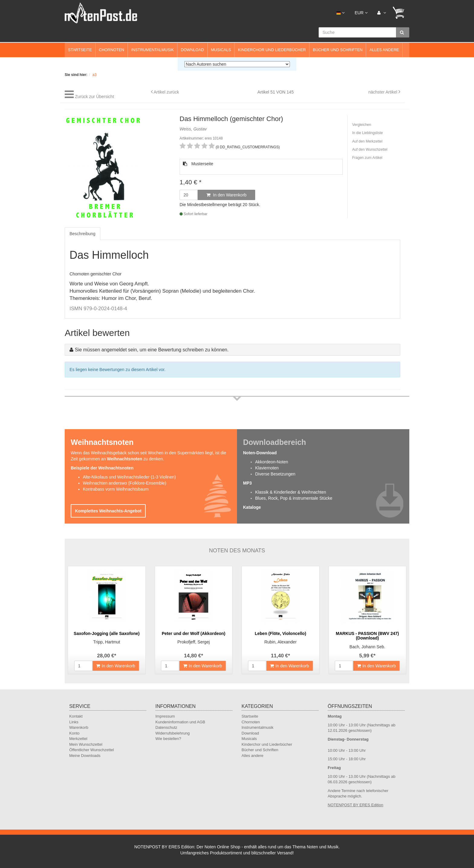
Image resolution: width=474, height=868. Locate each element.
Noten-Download (260, 453)
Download (192, 50)
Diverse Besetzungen (275, 474)
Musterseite (198, 164)
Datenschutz (166, 727)
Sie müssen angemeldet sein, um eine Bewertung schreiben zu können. (152, 350)
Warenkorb (79, 727)
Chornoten (112, 50)
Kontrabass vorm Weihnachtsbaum (116, 489)
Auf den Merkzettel (367, 141)
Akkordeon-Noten (272, 462)
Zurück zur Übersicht (94, 97)
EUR (361, 13)
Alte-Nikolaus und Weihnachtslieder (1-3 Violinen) (129, 477)
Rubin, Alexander (280, 642)
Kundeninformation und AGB (180, 722)
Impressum (165, 716)
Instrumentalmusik (153, 50)
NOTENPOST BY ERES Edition (355, 805)
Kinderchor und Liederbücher (272, 50)
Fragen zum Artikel (367, 158)
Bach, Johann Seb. (367, 647)
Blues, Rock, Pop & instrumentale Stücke (294, 498)
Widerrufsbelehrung (172, 733)
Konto (74, 733)
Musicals (221, 50)
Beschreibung (83, 234)
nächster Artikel (383, 92)
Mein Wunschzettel (86, 744)
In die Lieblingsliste (367, 133)
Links (74, 722)
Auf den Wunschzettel (370, 150)
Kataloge (252, 507)
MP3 (247, 483)
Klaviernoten (267, 468)
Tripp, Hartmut (107, 642)
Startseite (80, 50)
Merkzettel (78, 739)
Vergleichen (362, 125)
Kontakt (76, 716)
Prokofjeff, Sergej (194, 642)
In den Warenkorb (227, 195)
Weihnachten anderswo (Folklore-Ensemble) (125, 483)
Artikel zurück (166, 92)
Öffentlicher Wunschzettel (92, 750)
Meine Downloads (85, 756)
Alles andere (384, 50)
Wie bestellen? (168, 739)
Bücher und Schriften (338, 50)
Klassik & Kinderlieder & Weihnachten (291, 492)
